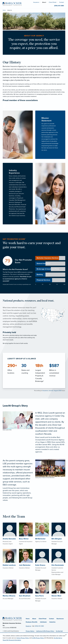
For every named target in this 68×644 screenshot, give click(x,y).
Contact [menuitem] (62, 2)
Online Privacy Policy (23, 638)
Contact (51, 619)
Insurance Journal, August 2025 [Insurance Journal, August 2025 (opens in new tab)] (52, 391)
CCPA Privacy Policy (38, 638)
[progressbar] (50, 258)
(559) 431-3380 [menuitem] (59, 6)
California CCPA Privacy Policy (45, 631)
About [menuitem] (44, 2)
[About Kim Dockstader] (58, 566)
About (34, 619)
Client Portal (43, 619)
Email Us (28, 626)
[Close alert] (66, 635)
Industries (52, 622)
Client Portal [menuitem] (52, 2)
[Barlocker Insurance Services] (12, 4)
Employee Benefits (32, 622)
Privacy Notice (30, 631)
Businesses (60, 619)
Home (4, 10)
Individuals (43, 622)
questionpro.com (27, 284)
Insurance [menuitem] (36, 2)
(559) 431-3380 (39, 626)
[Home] (12, 619)
